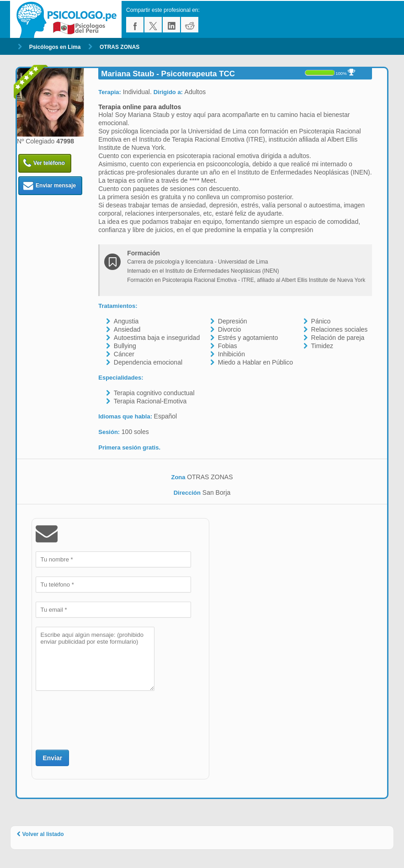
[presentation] (105, 719)
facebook (135, 25)
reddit (190, 25)
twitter (153, 25)
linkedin (171, 25)
